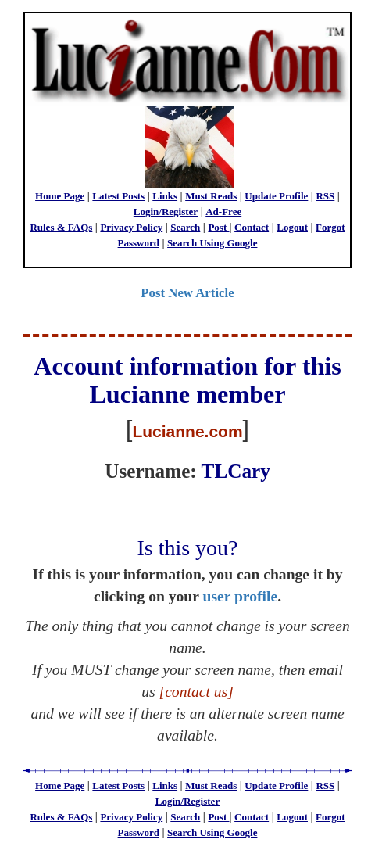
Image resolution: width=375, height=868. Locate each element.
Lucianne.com (187, 431)
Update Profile (276, 196)
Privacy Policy (131, 227)
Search (185, 227)
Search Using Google (212, 243)
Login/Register (166, 212)
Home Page (60, 196)
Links (165, 196)
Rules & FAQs (61, 227)
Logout (292, 227)
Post (218, 227)
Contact (252, 227)
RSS (325, 196)
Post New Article (187, 293)
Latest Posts (118, 196)
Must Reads (211, 196)
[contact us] (196, 692)
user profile (241, 596)
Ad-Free (223, 212)
